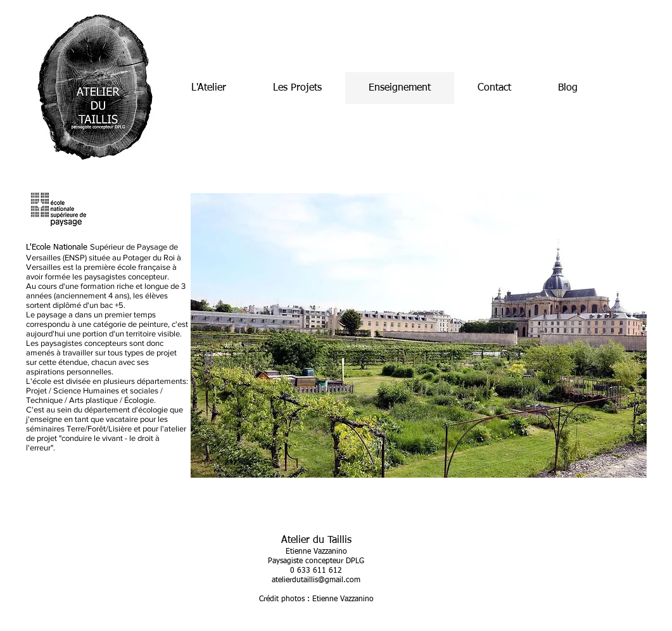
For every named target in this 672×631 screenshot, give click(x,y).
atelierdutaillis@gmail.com (316, 580)
